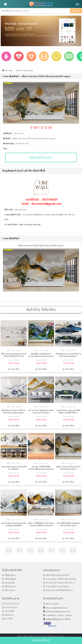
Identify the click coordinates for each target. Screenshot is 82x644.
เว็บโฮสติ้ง (8, 611)
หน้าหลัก (7, 71)
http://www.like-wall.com (30, 225)
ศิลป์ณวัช (8, 615)
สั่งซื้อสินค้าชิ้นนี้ (41, 640)
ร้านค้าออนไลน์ (10, 604)
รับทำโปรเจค (10, 607)
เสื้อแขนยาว (9, 590)
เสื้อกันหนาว (9, 587)
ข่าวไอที (7, 619)
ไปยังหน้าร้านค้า (41, 157)
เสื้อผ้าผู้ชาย (9, 575)
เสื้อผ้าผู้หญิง (9, 579)
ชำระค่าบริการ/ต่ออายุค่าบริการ (59, 583)
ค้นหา (76, 11)
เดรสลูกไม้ (8, 583)
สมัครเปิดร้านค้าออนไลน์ (56, 575)
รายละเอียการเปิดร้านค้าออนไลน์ (60, 579)
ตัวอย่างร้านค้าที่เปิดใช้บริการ (58, 590)
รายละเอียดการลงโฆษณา (56, 587)
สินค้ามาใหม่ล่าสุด (25, 71)
